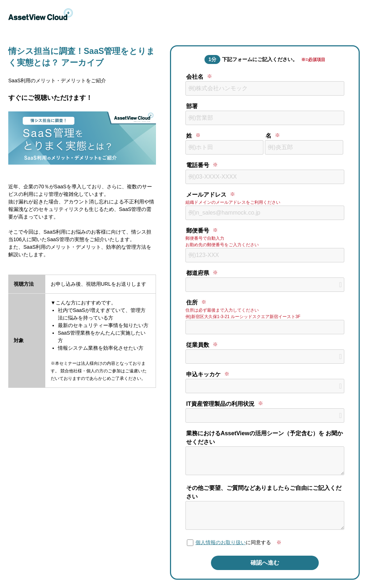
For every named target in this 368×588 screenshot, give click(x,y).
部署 (192, 106)
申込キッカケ (203, 374)
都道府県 (198, 273)
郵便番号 (198, 231)
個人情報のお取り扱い (221, 542)
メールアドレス (206, 195)
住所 (192, 302)
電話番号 (198, 165)
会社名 (195, 77)
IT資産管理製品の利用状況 (220, 404)
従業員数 (198, 345)
